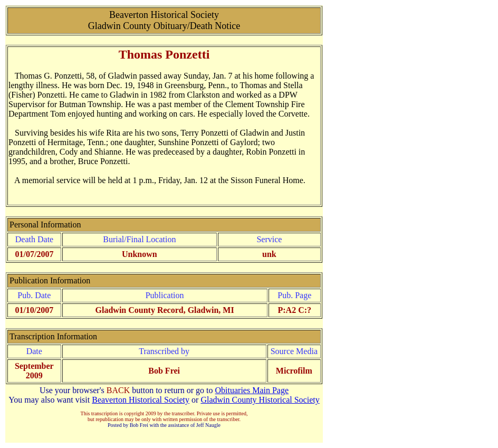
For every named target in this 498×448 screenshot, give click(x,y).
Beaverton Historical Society (141, 400)
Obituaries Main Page (252, 390)
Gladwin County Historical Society (260, 400)
